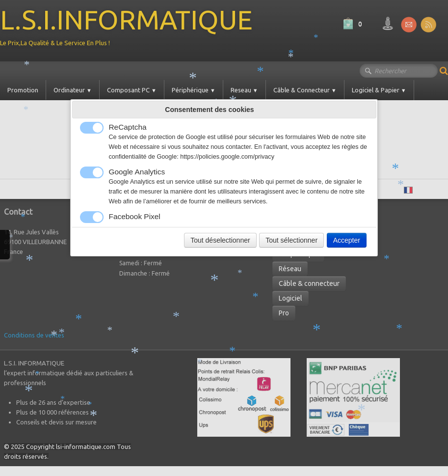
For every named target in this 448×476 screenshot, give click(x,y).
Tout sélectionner (291, 240)
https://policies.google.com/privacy (227, 157)
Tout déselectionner (220, 240)
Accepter (347, 240)
